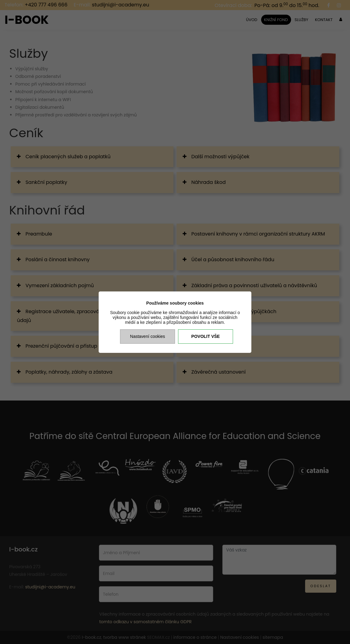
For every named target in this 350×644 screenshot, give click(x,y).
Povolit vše (205, 336)
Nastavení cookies (148, 336)
